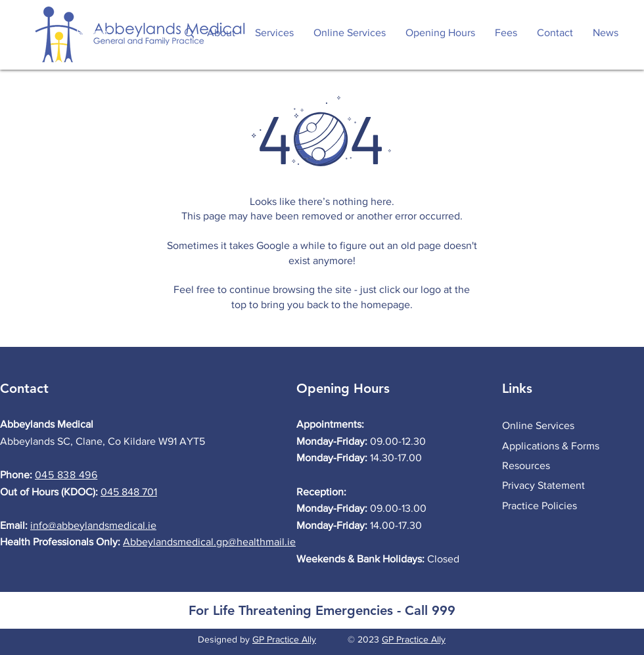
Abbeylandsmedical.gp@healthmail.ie (209, 542)
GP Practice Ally (284, 639)
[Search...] (112, 33)
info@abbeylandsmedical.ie (93, 525)
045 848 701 (129, 492)
